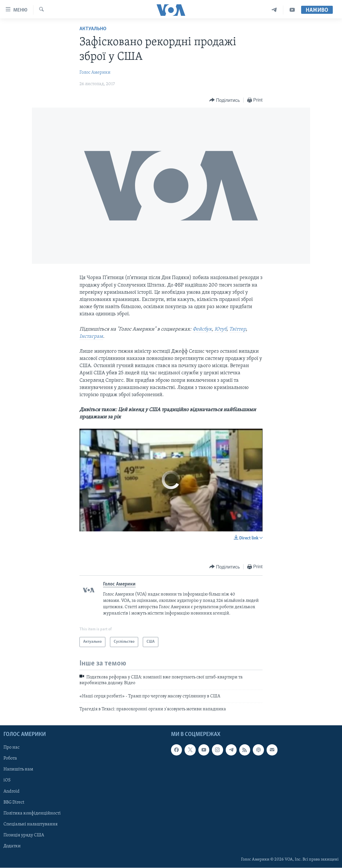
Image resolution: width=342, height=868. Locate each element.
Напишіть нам (18, 770)
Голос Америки (95, 73)
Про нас (12, 748)
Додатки (12, 846)
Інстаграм (91, 336)
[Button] (225, 100)
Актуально (93, 29)
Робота (10, 759)
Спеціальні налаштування (31, 824)
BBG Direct (14, 802)
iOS (7, 781)
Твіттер (238, 329)
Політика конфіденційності (32, 813)
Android (12, 791)
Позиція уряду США (24, 835)
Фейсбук (202, 329)
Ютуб (221, 329)
